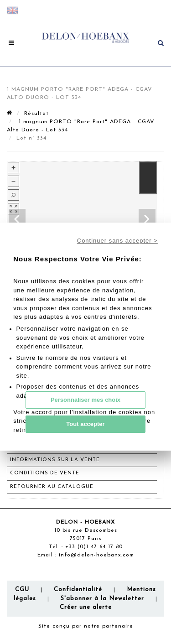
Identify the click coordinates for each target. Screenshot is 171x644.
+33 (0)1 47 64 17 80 (94, 547)
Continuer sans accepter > (117, 241)
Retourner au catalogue (52, 487)
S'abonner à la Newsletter (102, 599)
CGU (22, 589)
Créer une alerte (86, 607)
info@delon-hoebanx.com (96, 555)
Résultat (36, 114)
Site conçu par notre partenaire (86, 626)
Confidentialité (78, 589)
